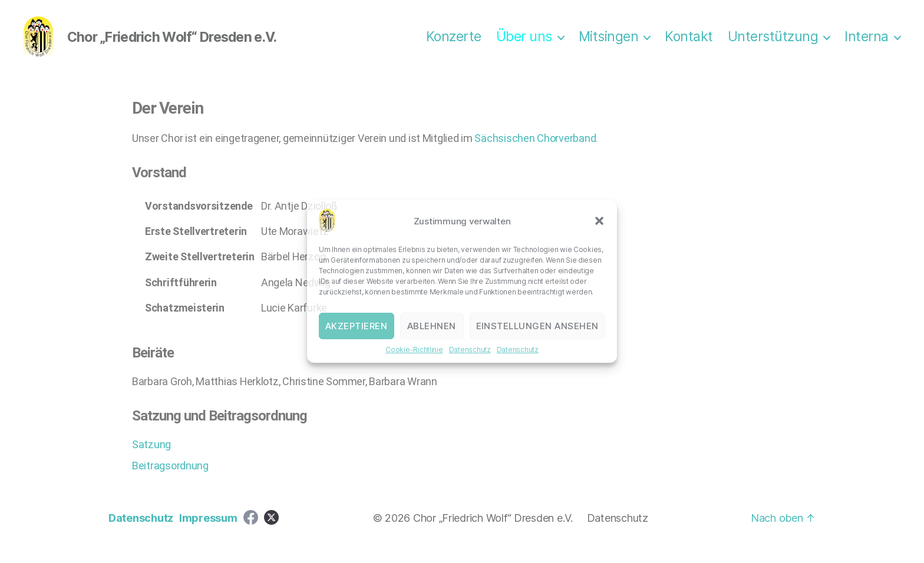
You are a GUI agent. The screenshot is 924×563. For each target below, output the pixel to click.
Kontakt (689, 43)
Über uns (524, 43)
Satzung (151, 456)
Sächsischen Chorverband (535, 150)
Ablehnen (432, 326)
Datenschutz (470, 350)
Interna (867, 43)
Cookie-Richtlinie (414, 350)
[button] (599, 221)
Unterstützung (773, 43)
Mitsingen (609, 43)
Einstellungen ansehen (538, 326)
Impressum (208, 530)
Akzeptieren (357, 326)
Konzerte (454, 43)
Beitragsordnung (170, 477)
